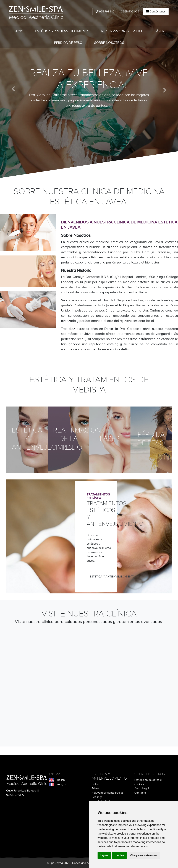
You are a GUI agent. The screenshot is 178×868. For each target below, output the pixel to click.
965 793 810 (105, 12)
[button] (13, 89)
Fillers (95, 788)
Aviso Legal (142, 788)
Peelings (97, 797)
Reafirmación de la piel (122, 31)
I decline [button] (119, 855)
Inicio (19, 31)
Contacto (140, 793)
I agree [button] (104, 855)
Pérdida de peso (68, 43)
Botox (95, 784)
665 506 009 (130, 12)
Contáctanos (156, 12)
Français (58, 784)
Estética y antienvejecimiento (62, 31)
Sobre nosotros (109, 43)
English (57, 780)
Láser (159, 31)
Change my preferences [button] (144, 855)
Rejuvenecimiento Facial (107, 793)
